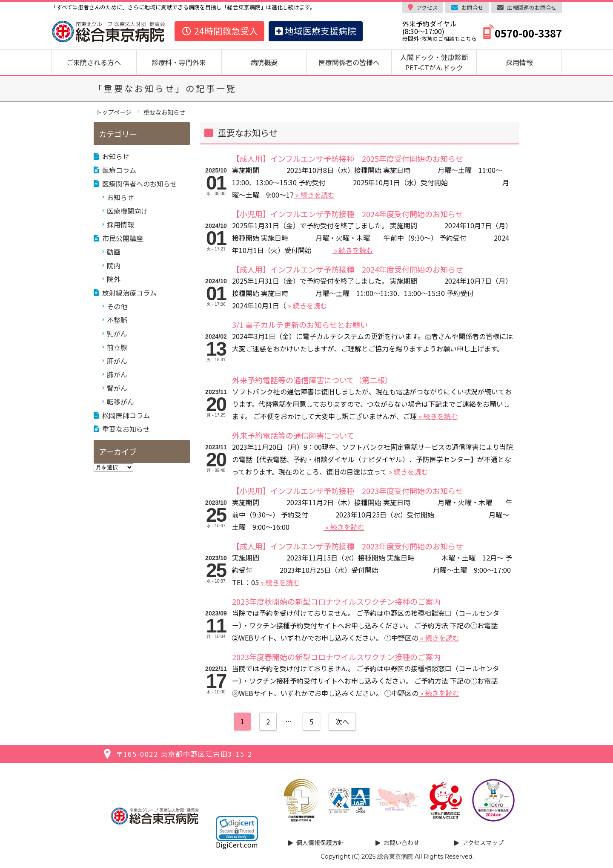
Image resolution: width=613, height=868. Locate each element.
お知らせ (116, 156)
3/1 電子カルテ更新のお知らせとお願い (300, 325)
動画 (114, 252)
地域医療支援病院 (316, 31)
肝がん (117, 361)
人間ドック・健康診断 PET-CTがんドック (438, 62)
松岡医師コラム (126, 415)
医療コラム (119, 170)
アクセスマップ (483, 842)
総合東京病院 (395, 857)
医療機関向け (127, 211)
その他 (117, 306)
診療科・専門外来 (179, 62)
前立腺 (117, 347)
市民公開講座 (123, 238)
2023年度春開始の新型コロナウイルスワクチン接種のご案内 (336, 657)
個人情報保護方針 (320, 842)
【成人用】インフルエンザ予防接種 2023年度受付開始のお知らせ (348, 546)
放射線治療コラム (129, 293)
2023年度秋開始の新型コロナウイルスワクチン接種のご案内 (336, 601)
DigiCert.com (237, 845)
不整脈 (117, 320)
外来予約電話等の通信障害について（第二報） (312, 380)
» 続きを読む (314, 195)
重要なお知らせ (126, 429)
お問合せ (473, 7)
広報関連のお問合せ (532, 7)
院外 (114, 279)
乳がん (117, 333)
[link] (237, 828)
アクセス (427, 7)
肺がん (117, 374)
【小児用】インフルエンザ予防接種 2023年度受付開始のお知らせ (348, 491)
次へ (342, 721)
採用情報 (519, 62)
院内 (114, 265)
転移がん (120, 402)
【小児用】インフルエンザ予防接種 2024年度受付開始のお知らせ (348, 214)
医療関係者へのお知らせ (140, 184)
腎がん (117, 388)
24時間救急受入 (219, 31)
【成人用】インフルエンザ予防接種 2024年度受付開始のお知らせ (348, 269)
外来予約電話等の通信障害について (293, 435)
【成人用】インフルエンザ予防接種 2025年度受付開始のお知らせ (348, 158)
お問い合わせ (401, 842)
